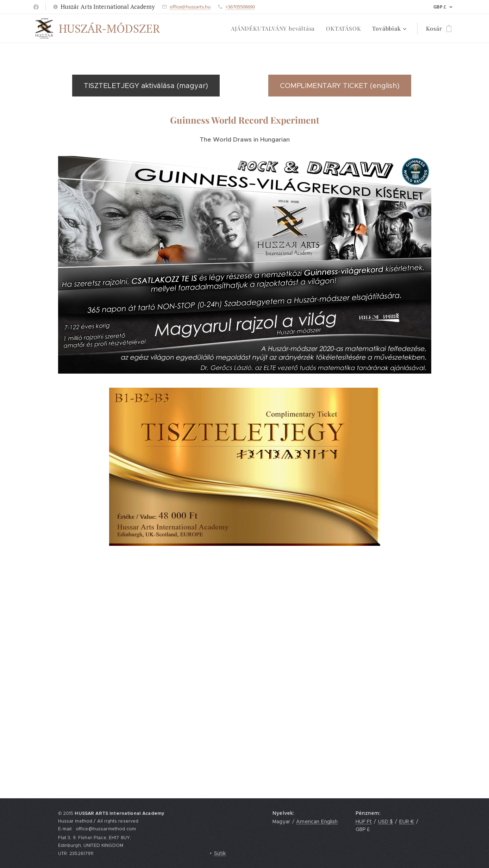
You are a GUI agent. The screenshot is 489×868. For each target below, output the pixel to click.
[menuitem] (275, 29)
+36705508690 (240, 7)
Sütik (220, 853)
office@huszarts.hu (190, 7)
